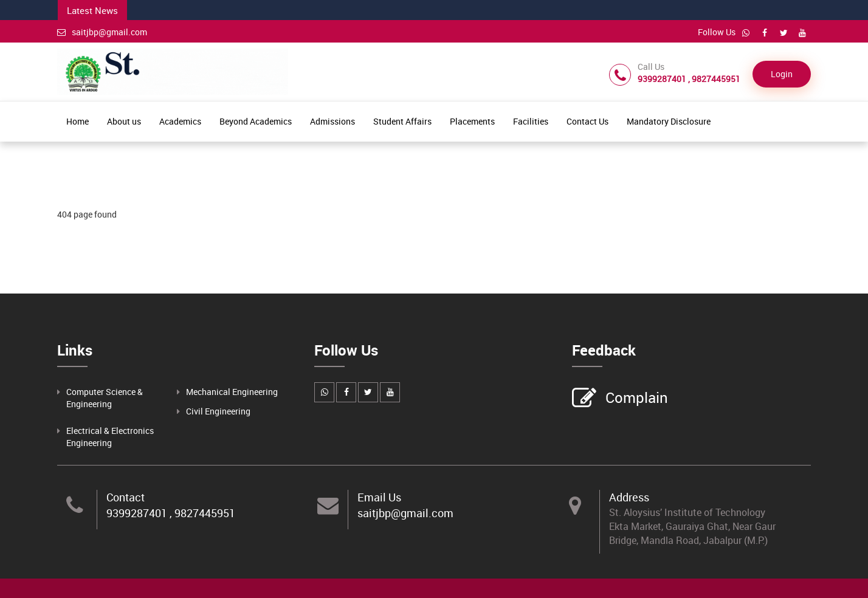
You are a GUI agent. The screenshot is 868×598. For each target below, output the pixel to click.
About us (124, 121)
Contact (126, 497)
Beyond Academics (256, 121)
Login (782, 74)
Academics (180, 121)
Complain (635, 399)
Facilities (531, 121)
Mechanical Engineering (232, 392)
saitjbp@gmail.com (102, 32)
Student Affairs (402, 121)
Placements (472, 121)
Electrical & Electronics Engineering (110, 437)
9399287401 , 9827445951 (171, 513)
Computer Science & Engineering (105, 398)
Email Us (379, 497)
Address (629, 497)
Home (77, 121)
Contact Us (587, 121)
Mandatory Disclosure (669, 121)
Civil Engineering (218, 411)
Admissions (332, 121)
